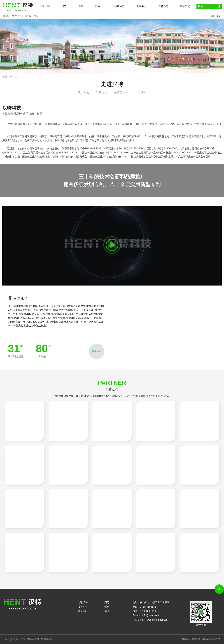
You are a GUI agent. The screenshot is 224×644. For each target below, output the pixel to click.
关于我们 (14, 77)
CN (212, 16)
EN (219, 16)
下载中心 (141, 6)
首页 (5, 77)
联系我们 (185, 6)
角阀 (81, 6)
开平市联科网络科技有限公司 (206, 639)
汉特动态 (163, 6)
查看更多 (97, 351)
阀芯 (64, 6)
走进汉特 (45, 6)
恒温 (98, 6)
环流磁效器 (118, 6)
